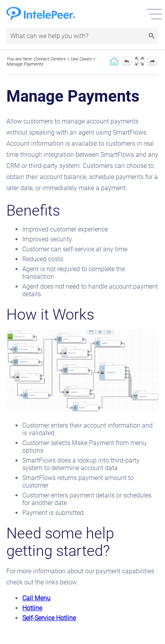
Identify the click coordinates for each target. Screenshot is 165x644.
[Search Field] (82, 36)
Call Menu (36, 598)
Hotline (32, 608)
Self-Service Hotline (49, 618)
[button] (151, 36)
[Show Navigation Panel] (154, 14)
